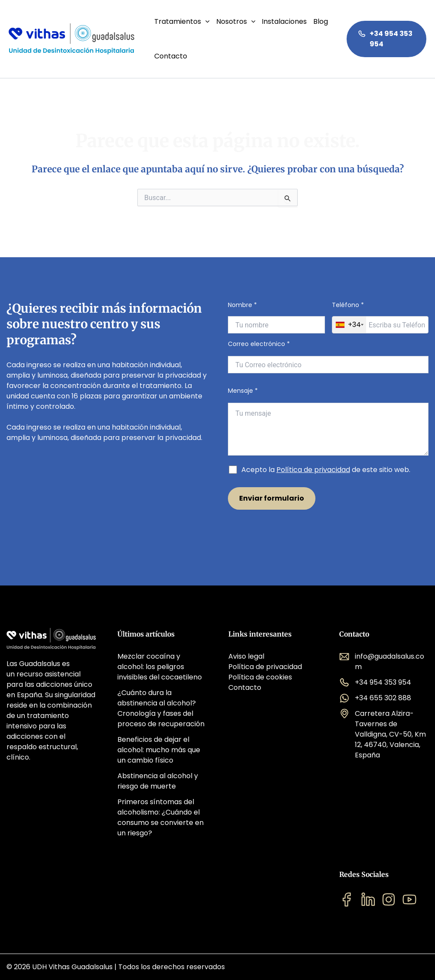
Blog (321, 21)
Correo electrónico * (328, 356)
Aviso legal (246, 656)
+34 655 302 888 (375, 698)
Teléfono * (380, 317)
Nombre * (276, 317)
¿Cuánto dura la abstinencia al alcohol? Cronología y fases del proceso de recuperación (161, 708)
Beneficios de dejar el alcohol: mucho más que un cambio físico (159, 750)
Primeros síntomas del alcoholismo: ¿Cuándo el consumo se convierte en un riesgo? (161, 817)
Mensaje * (328, 422)
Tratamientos (182, 22)
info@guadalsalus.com (382, 661)
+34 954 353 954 (385, 39)
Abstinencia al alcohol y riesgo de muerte (158, 781)
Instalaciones (284, 21)
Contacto (171, 56)
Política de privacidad (313, 470)
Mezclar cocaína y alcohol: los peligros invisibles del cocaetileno (160, 667)
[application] (205, 22)
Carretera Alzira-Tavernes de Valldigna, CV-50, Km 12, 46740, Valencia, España (383, 734)
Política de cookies (260, 677)
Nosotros (236, 22)
